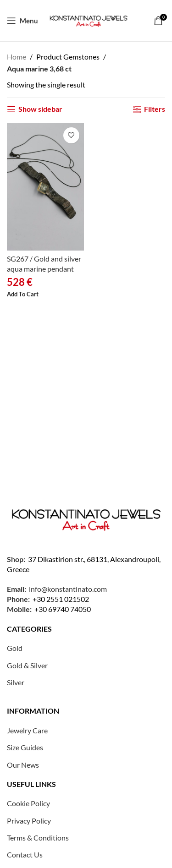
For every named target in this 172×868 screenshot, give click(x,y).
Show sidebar (40, 109)
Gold (15, 648)
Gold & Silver (27, 665)
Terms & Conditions (38, 838)
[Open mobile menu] (22, 21)
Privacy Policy (29, 821)
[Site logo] (89, 19)
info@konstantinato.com (68, 589)
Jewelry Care (27, 730)
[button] (23, 295)
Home (17, 57)
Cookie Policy (28, 803)
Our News (23, 765)
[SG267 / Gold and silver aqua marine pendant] (45, 187)
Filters (155, 109)
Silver (16, 682)
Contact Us (25, 854)
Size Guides (25, 747)
